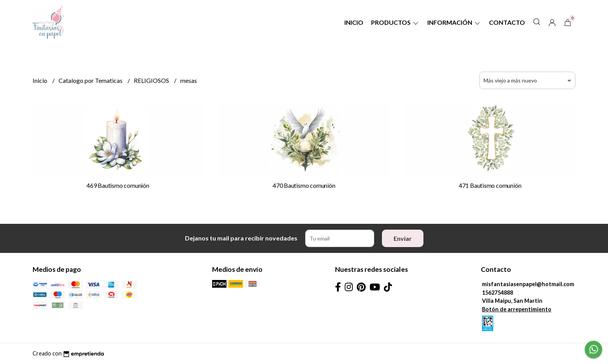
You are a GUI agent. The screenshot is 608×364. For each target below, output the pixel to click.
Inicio (354, 22)
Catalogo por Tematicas (91, 80)
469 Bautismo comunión (118, 185)
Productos (395, 22)
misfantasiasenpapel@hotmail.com (528, 284)
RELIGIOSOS (152, 80)
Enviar (403, 238)
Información (454, 22)
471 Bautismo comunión (490, 185)
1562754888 (497, 293)
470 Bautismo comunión (304, 185)
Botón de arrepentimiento (517, 309)
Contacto (507, 22)
